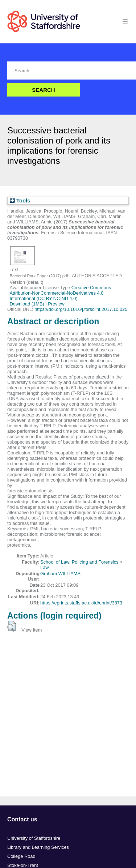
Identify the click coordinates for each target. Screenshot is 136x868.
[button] (11, 626)
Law (44, 567)
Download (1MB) (27, 304)
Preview (56, 304)
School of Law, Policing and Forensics (79, 562)
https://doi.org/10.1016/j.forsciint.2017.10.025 (81, 309)
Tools (20, 201)
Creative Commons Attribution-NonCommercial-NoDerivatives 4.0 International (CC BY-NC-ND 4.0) (60, 293)
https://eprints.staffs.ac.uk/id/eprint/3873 (81, 603)
